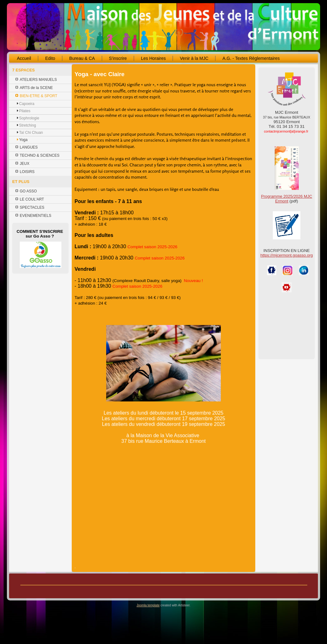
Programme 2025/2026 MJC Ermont (286, 199)
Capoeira (27, 104)
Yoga (23, 140)
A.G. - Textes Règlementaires (251, 58)
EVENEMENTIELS (36, 216)
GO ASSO (28, 191)
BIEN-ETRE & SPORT (39, 96)
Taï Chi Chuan (31, 133)
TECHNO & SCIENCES (40, 155)
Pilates (25, 111)
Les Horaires (153, 58)
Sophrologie (29, 118)
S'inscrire (118, 58)
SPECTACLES (32, 207)
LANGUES (29, 147)
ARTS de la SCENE (36, 88)
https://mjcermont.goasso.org (287, 255)
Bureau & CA (82, 58)
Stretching (28, 125)
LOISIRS (27, 172)
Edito (50, 58)
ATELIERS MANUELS (38, 80)
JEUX (25, 164)
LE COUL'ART (32, 199)
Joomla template (148, 605)
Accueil (24, 58)
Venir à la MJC (194, 58)
